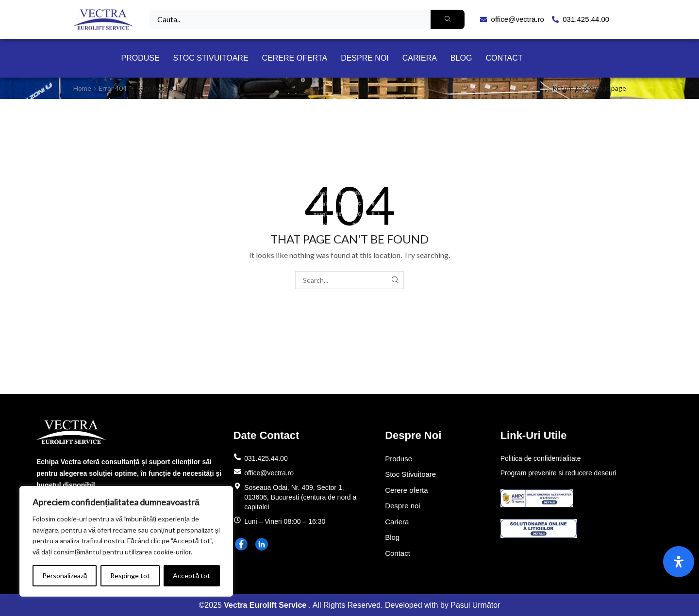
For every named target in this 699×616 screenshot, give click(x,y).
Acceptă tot (191, 575)
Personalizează (65, 575)
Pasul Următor (475, 605)
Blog (461, 58)
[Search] (448, 19)
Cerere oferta (295, 58)
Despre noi (365, 58)
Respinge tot (130, 575)
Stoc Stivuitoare (211, 58)
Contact (504, 58)
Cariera (420, 58)
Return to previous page (589, 88)
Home (82, 88)
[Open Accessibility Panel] (679, 562)
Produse (140, 58)
